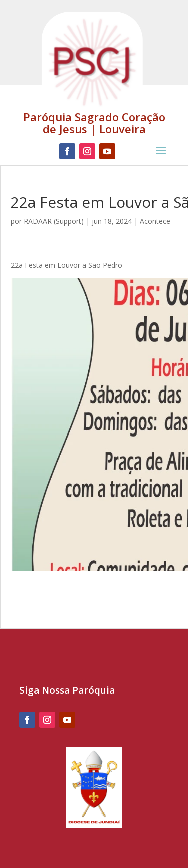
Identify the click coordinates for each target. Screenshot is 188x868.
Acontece (155, 221)
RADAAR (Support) (54, 221)
